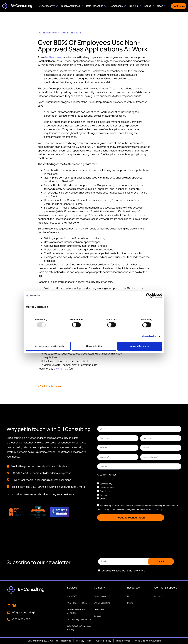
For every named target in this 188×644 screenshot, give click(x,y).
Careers (97, 616)
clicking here (61, 369)
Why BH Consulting (102, 603)
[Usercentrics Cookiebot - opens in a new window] (148, 295)
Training (103, 495)
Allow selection (94, 346)
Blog (129, 596)
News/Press (99, 609)
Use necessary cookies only (48, 346)
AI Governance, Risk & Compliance (76, 611)
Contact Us (159, 596)
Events (130, 603)
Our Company (100, 596)
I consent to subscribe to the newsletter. (123, 571)
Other (102, 499)
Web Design (142, 641)
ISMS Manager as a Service (78, 603)
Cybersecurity (106, 484)
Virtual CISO (72, 596)
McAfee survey (54, 57)
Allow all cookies (140, 346)
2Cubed (157, 641)
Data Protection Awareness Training (79, 628)
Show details (149, 336)
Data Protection (107, 487)
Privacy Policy (156, 509)
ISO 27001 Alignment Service (79, 619)
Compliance (105, 491)
